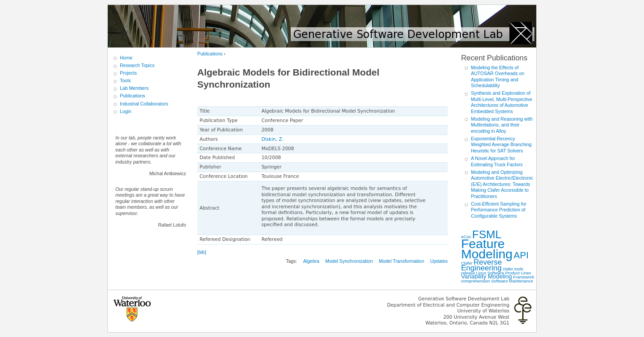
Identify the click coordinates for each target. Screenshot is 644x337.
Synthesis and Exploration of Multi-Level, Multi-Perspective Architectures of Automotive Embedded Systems (502, 102)
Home (126, 58)
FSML (487, 234)
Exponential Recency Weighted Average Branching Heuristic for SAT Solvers (501, 145)
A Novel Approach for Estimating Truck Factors (497, 161)
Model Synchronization (349, 261)
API (521, 255)
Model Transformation (402, 261)
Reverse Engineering (481, 265)
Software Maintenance (512, 281)
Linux (481, 273)
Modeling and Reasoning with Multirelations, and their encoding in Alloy (502, 125)
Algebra (311, 261)
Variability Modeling (487, 276)
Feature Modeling (487, 249)
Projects (128, 73)
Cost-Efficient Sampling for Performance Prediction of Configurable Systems (499, 210)
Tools (125, 80)
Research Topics (137, 65)
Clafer (467, 263)
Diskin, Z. (273, 139)
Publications (210, 54)
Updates (439, 261)
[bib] (202, 252)
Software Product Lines (509, 273)
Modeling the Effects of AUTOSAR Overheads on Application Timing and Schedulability (498, 77)
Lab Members (134, 88)
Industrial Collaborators (144, 104)
